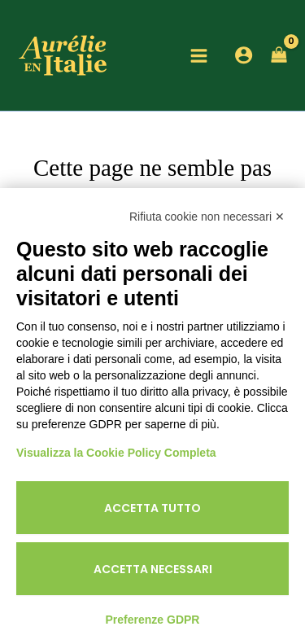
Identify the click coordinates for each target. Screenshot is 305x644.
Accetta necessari (153, 569)
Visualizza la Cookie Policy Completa (116, 453)
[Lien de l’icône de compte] (244, 55)
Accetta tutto (152, 508)
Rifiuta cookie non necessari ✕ (207, 217)
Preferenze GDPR (153, 620)
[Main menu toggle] (199, 56)
